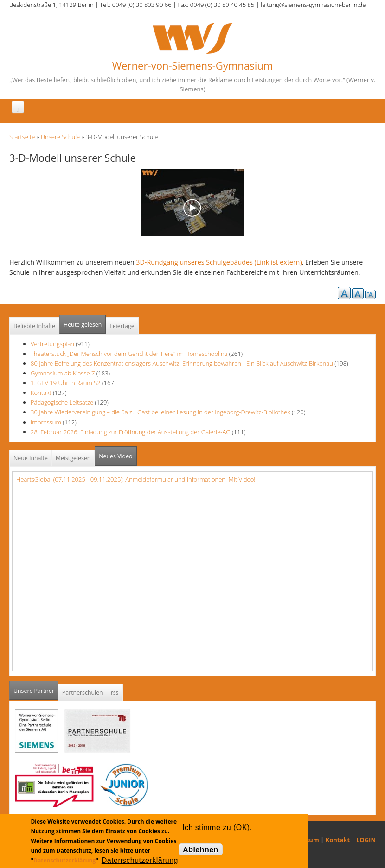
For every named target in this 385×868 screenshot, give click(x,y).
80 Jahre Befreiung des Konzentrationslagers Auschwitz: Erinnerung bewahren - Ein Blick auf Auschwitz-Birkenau (182, 363)
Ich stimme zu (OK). (217, 827)
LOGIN (366, 840)
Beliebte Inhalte (34, 326)
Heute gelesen (83, 325)
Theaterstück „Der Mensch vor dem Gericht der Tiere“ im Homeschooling (129, 354)
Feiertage (122, 326)
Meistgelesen (73, 458)
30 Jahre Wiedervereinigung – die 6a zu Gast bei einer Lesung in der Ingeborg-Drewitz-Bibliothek (160, 412)
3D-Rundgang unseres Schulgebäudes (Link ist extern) (219, 262)
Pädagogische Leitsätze (62, 402)
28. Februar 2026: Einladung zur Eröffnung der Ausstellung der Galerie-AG (131, 432)
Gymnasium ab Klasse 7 (63, 373)
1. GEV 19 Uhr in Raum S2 (66, 383)
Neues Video (115, 456)
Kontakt (41, 393)
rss (115, 693)
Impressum (46, 422)
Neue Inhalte (31, 458)
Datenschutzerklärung (64, 860)
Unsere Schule (61, 137)
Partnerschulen (83, 693)
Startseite (22, 137)
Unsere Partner (36, 688)
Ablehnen (201, 850)
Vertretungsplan (52, 344)
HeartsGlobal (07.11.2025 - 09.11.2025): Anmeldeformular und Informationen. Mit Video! (136, 479)
